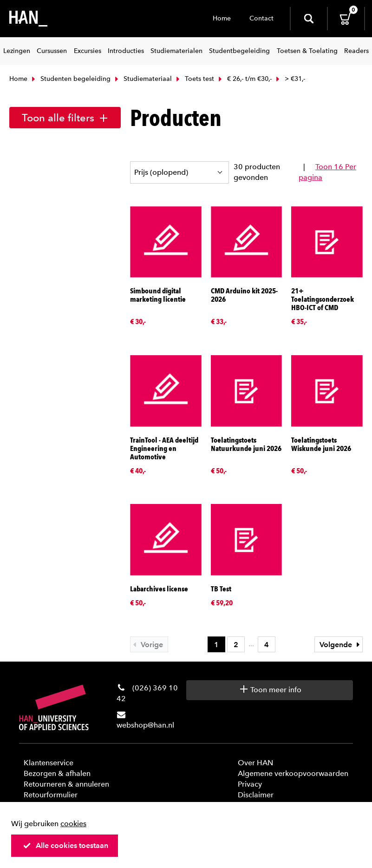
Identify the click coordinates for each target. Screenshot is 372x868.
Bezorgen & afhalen (57, 773)
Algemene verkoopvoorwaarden (293, 773)
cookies (73, 824)
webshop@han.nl (145, 725)
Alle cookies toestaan (65, 845)
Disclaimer (256, 795)
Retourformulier (51, 795)
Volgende (341, 645)
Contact (261, 18)
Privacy (250, 784)
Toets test (194, 79)
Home (222, 18)
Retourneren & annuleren (66, 784)
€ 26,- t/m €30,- (244, 79)
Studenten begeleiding (70, 79)
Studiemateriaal (142, 79)
